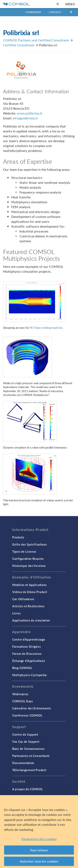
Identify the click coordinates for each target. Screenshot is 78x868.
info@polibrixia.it (25, 118)
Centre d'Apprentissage (29, 639)
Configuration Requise (28, 559)
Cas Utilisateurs (23, 599)
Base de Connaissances (28, 749)
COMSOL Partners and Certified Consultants (36, 40)
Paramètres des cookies (39, 839)
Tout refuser (39, 850)
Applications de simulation (31, 620)
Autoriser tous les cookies (39, 861)
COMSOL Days (23, 701)
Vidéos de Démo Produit (30, 592)
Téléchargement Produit (29, 770)
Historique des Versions (29, 566)
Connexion (33, 12)
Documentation (23, 763)
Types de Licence (24, 551)
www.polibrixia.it (30, 113)
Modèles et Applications (30, 585)
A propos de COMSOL (28, 789)
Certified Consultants (19, 45)
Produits (18, 537)
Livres (16, 613)
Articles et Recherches (28, 606)
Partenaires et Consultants (31, 756)
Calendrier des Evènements (32, 708)
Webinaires (20, 694)
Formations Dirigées (26, 646)
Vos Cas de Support (26, 742)
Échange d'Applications (29, 661)
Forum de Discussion (27, 654)
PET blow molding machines (46, 328)
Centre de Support (25, 734)
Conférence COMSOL (27, 715)
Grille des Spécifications (30, 544)
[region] (39, 832)
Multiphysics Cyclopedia (30, 675)
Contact (55, 12)
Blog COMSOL (22, 668)
